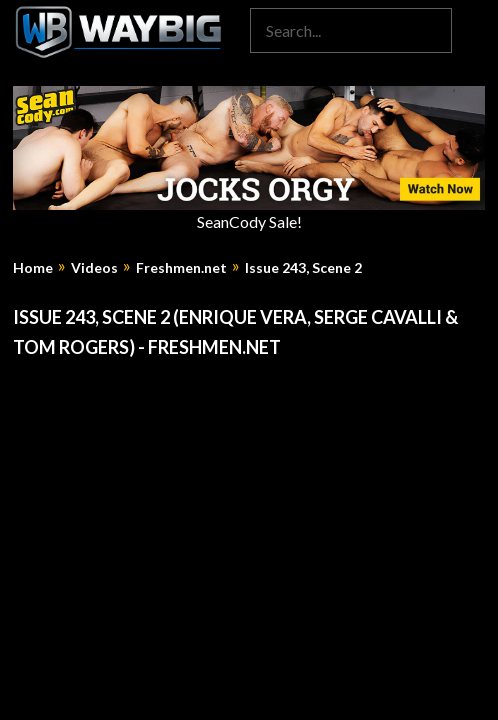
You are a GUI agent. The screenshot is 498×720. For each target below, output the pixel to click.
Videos (94, 268)
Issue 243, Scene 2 (303, 268)
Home (33, 268)
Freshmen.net (181, 268)
